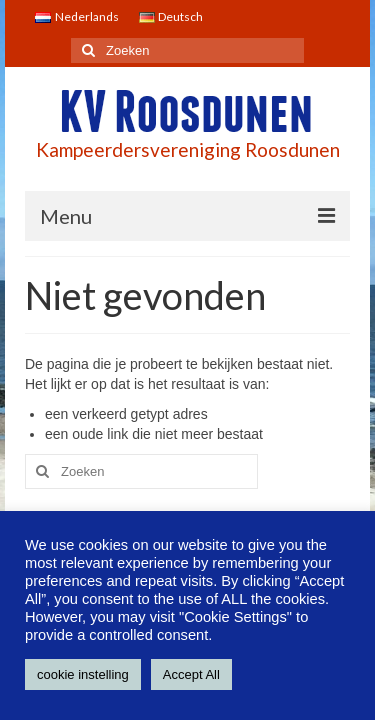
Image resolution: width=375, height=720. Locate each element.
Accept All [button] (191, 674)
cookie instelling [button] (83, 674)
